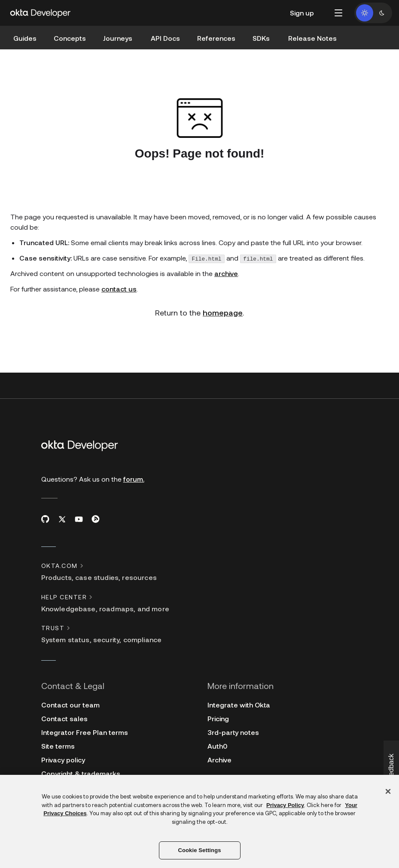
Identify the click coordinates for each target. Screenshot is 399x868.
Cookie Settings (199, 850)
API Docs (165, 38)
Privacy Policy (285, 805)
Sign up (302, 13)
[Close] (388, 792)
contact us (119, 289)
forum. (134, 479)
